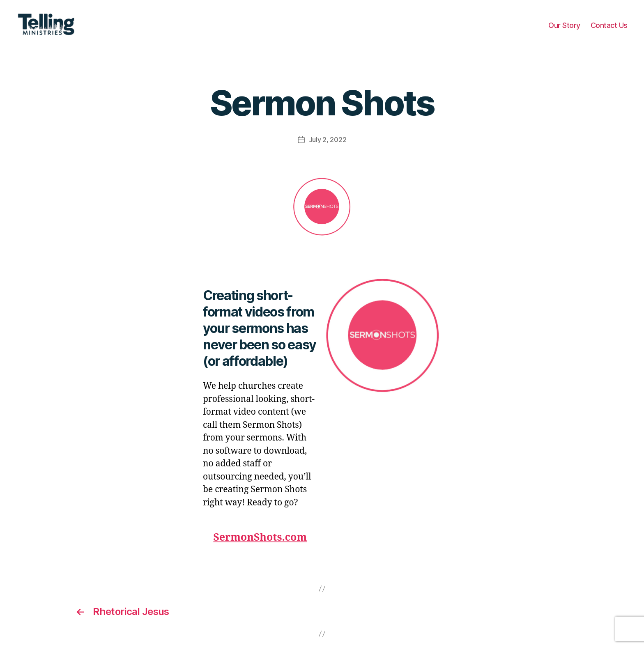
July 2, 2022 (328, 149)
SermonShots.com (260, 547)
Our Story (564, 30)
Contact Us (609, 30)
